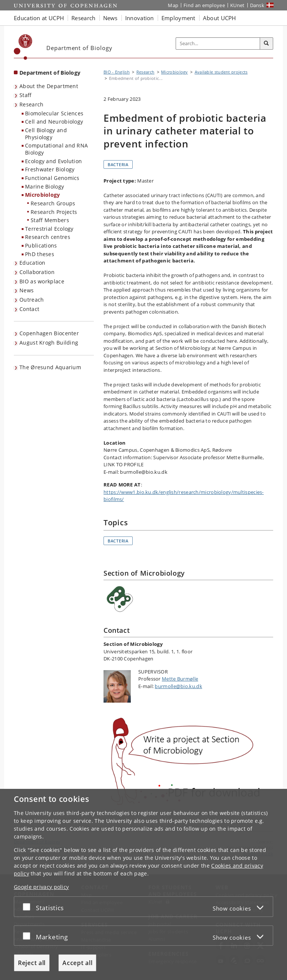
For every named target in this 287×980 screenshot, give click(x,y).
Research (31, 104)
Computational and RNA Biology (56, 149)
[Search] (266, 44)
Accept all (77, 963)
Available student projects (221, 72)
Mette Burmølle (180, 679)
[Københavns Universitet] (23, 47)
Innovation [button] (140, 18)
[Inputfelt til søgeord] (218, 44)
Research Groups (53, 203)
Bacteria (118, 164)
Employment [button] (178, 18)
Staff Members (50, 220)
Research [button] (83, 18)
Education (33, 263)
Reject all (32, 963)
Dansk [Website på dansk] (257, 5)
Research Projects (54, 212)
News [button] (110, 18)
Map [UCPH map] (173, 5)
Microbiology (43, 195)
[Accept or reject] (28, 907)
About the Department (49, 86)
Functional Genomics (52, 178)
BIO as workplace (42, 281)
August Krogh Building (49, 343)
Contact (29, 309)
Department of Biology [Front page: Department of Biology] (50, 73)
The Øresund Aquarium (50, 367)
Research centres (48, 237)
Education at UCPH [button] (39, 18)
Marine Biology (44, 186)
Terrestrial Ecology (49, 229)
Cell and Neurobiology (54, 122)
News (27, 290)
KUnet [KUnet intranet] (237, 5)
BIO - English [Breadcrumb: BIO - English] (117, 72)
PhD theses (40, 254)
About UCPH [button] (220, 18)
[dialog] (143, 884)
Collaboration (37, 272)
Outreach (32, 300)
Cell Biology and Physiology (46, 134)
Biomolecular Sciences (54, 113)
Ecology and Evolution (53, 161)
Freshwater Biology (50, 169)
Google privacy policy (41, 887)
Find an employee (204, 5)
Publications (41, 245)
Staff (26, 95)
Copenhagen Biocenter (49, 333)
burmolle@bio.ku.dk (178, 686)
